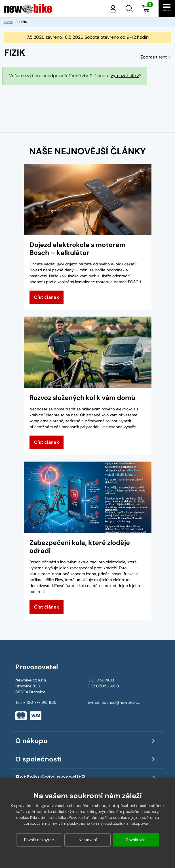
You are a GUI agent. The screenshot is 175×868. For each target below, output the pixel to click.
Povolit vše (136, 840)
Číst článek (47, 297)
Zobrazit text (156, 57)
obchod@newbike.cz (121, 702)
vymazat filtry (125, 76)
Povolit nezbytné (39, 840)
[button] (129, 9)
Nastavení (88, 840)
